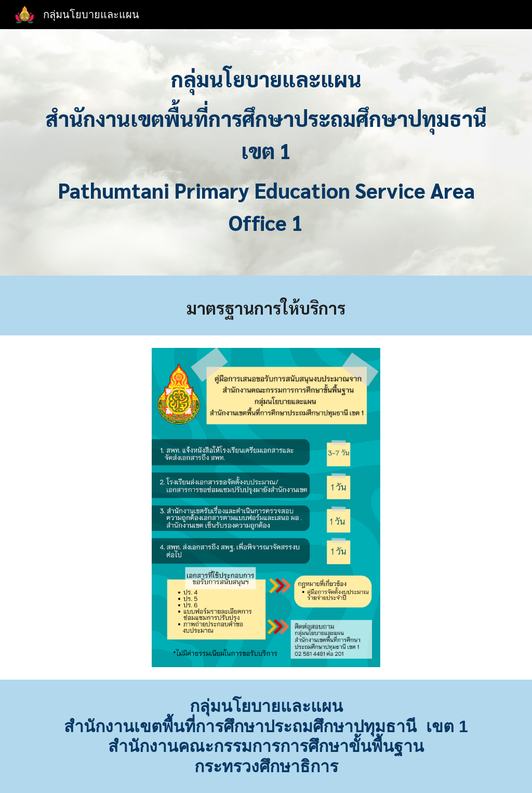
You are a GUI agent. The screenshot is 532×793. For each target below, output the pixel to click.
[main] (266, 155)
